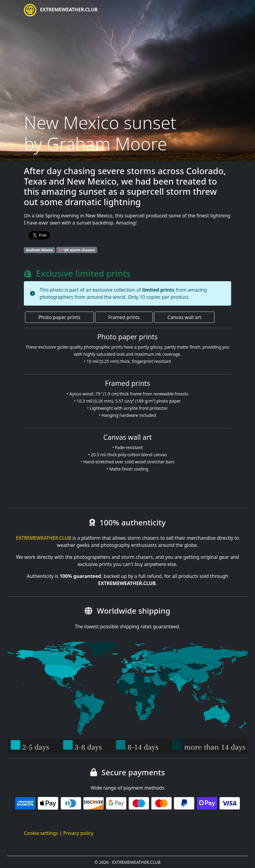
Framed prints (124, 317)
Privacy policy (78, 833)
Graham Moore (39, 250)
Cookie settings (41, 833)
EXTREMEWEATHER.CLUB (61, 10)
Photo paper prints (59, 317)
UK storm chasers (77, 250)
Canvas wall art (184, 317)
